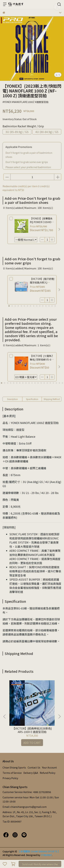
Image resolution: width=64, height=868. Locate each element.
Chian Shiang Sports (14, 767)
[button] (59, 229)
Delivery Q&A (31, 773)
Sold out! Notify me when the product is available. (40, 865)
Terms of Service (12, 773)
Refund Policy (48, 773)
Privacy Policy (10, 778)
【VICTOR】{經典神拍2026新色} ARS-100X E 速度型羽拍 (32, 730)
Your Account (49, 767)
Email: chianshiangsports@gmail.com (25, 807)
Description (12, 399)
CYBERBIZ (46, 855)
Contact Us (34, 767)
